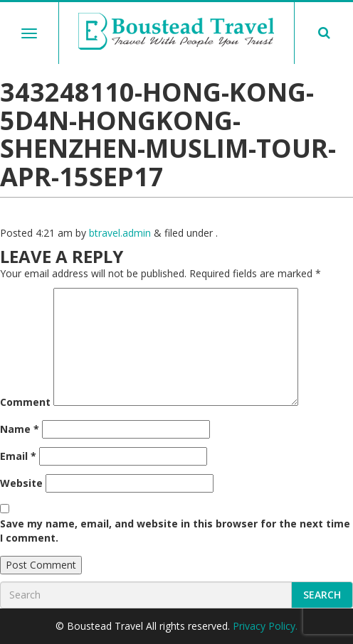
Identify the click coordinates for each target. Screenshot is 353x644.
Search (322, 595)
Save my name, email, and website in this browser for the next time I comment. (175, 531)
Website (21, 483)
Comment (25, 402)
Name (20, 429)
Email (18, 456)
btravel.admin (120, 233)
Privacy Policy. (265, 626)
